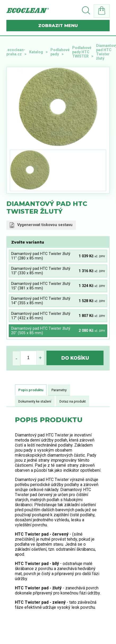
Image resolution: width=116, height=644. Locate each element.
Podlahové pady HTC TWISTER (82, 52)
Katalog (36, 52)
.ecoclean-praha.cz (16, 52)
